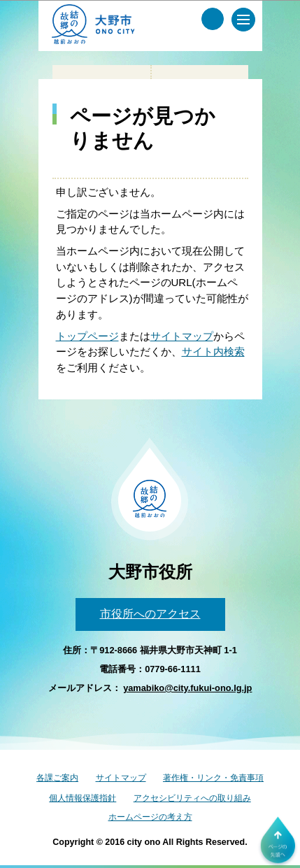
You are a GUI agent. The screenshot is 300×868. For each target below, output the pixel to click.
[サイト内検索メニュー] (213, 19)
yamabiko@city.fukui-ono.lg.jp (187, 688)
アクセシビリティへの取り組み (192, 798)
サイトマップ (182, 336)
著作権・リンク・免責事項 (213, 778)
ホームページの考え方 (150, 817)
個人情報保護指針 (83, 798)
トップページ (87, 336)
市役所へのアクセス (150, 614)
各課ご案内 (57, 778)
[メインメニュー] (243, 20)
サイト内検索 (213, 351)
